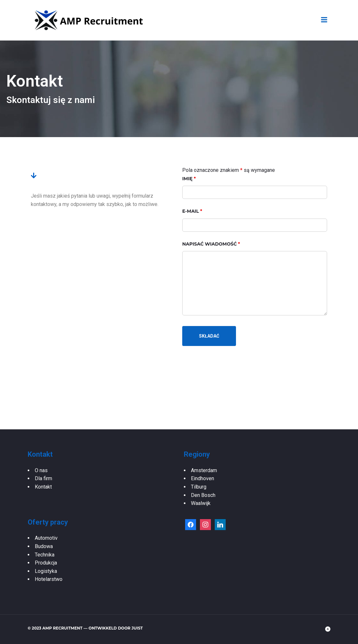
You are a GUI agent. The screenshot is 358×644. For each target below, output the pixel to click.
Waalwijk (201, 503)
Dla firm (43, 478)
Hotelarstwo (49, 579)
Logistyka (46, 571)
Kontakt (43, 487)
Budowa (44, 546)
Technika (45, 555)
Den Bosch (203, 495)
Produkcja (46, 563)
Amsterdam (204, 470)
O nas (41, 470)
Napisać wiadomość (211, 244)
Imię (189, 179)
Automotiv (46, 538)
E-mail (192, 211)
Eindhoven (203, 478)
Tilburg (199, 487)
